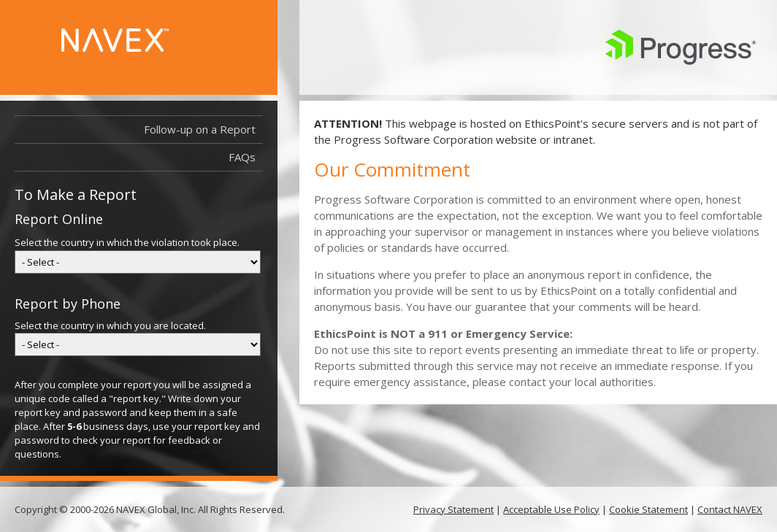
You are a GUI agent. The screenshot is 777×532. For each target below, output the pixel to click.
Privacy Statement (453, 509)
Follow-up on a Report (203, 130)
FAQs (242, 157)
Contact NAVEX (730, 509)
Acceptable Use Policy (551, 509)
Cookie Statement (648, 509)
